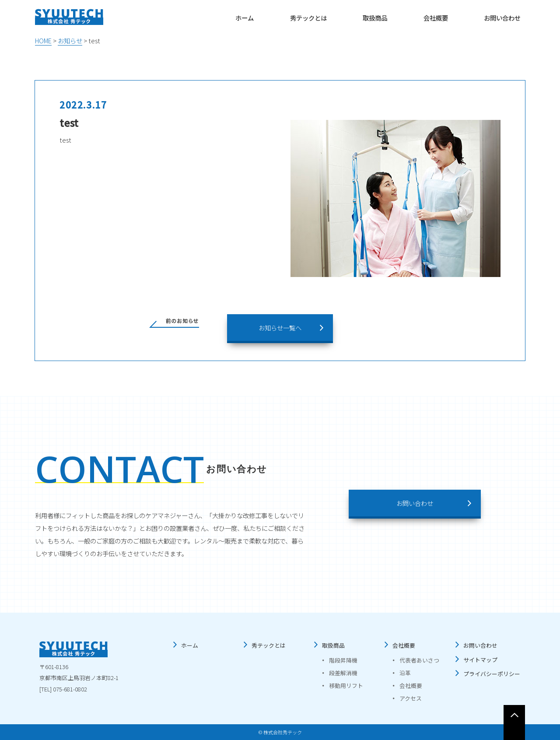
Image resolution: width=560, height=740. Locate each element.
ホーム (245, 18)
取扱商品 (375, 18)
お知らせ (70, 40)
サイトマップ (480, 660)
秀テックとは (308, 18)
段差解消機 (343, 673)
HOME (43, 40)
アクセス (411, 698)
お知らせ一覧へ (280, 328)
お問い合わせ (502, 18)
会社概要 (436, 18)
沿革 (405, 673)
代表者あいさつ (419, 660)
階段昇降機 (343, 660)
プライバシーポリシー (492, 674)
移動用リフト (346, 686)
